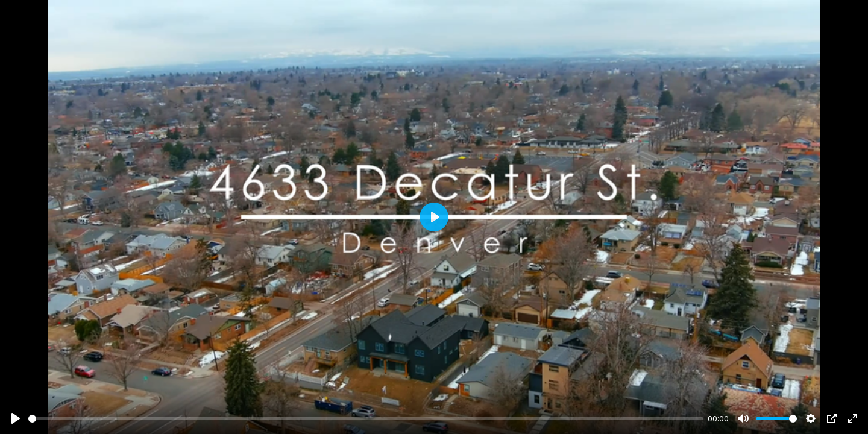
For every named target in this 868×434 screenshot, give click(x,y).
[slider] (366, 419)
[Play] (16, 418)
